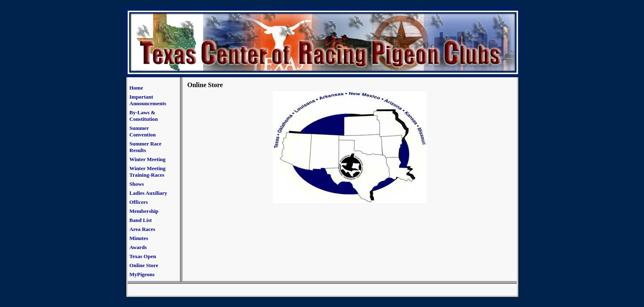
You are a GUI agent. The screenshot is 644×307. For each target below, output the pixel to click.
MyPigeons (142, 274)
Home (136, 88)
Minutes (139, 238)
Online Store (144, 265)
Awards (138, 247)
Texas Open (143, 256)
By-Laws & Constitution (144, 116)
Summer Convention (143, 131)
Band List (141, 220)
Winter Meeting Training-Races (147, 172)
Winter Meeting (147, 159)
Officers (139, 202)
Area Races (142, 229)
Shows (137, 184)
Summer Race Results (145, 147)
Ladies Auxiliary (148, 193)
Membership (144, 211)
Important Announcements (148, 100)
